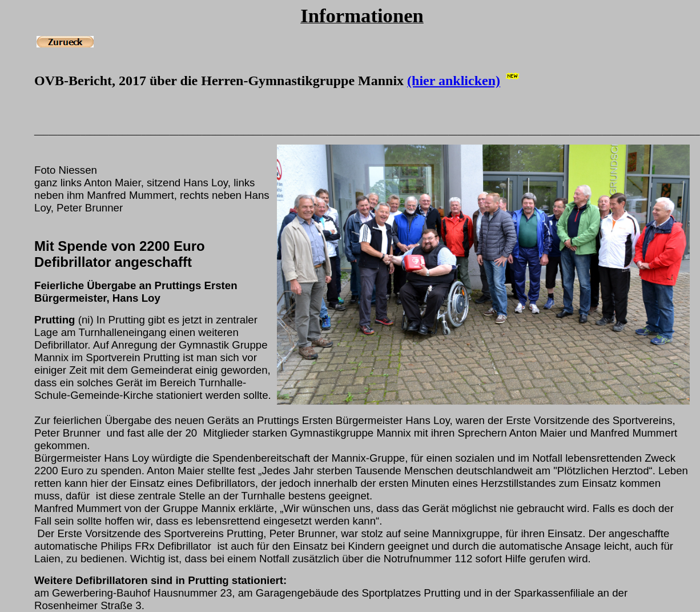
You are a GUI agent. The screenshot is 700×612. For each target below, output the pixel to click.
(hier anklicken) (454, 81)
